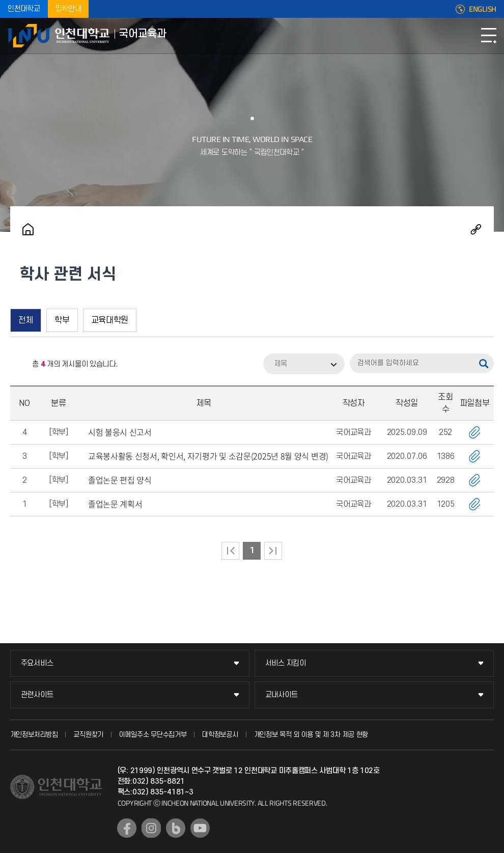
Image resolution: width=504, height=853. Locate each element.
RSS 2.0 (18, 365)
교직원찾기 (88, 735)
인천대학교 (24, 9)
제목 (281, 364)
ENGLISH (483, 9)
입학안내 (68, 9)
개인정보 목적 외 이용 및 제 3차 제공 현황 (311, 735)
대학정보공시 (220, 735)
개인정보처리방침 (34, 735)
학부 (62, 320)
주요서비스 (37, 663)
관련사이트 (37, 695)
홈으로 (28, 229)
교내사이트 (282, 695)
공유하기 (476, 229)
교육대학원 (110, 320)
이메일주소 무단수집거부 (153, 735)
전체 (26, 320)
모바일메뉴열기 (489, 36)
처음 (230, 551)
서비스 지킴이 (286, 663)
